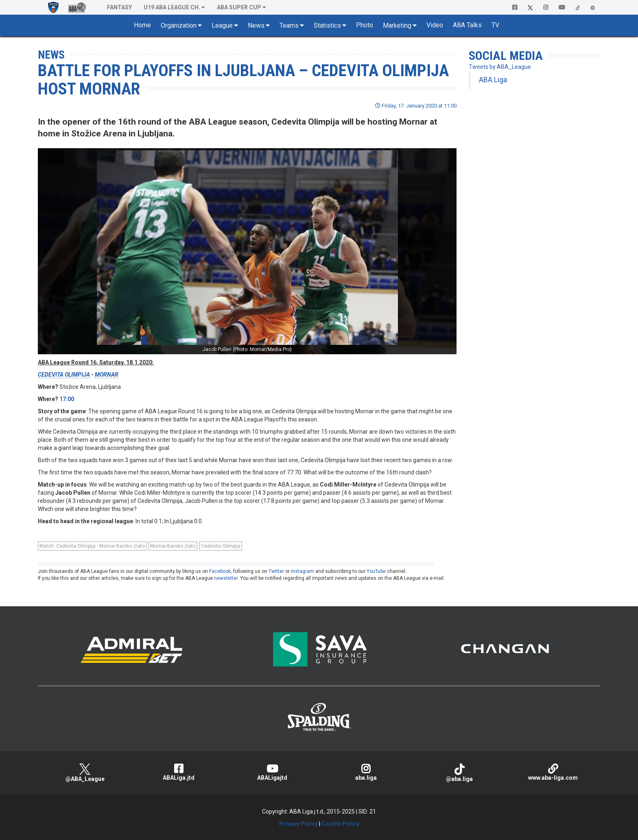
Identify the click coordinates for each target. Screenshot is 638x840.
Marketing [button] (397, 25)
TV (495, 25)
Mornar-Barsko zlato (173, 546)
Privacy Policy (298, 824)
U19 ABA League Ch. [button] (172, 7)
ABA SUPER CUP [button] (239, 7)
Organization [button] (179, 25)
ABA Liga (493, 80)
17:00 (67, 399)
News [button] (256, 25)
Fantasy (119, 7)
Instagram (303, 571)
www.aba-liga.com (553, 772)
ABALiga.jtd (179, 772)
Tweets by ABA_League (500, 67)
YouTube (376, 571)
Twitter (276, 571)
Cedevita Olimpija (221, 546)
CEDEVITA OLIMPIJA (64, 375)
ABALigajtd (272, 772)
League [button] (222, 25)
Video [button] (435, 25)
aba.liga (366, 772)
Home (142, 25)
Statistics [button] (327, 25)
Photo (365, 25)
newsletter (226, 578)
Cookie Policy (340, 824)
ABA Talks (467, 25)
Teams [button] (289, 25)
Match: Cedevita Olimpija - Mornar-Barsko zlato (92, 546)
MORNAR (107, 375)
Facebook (220, 571)
